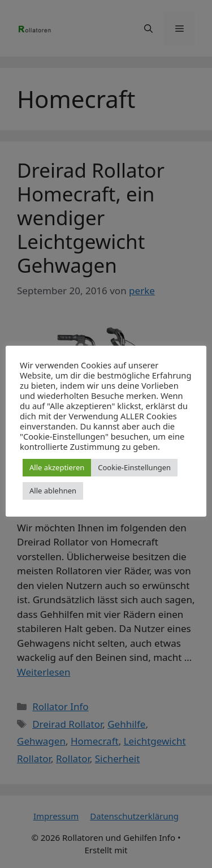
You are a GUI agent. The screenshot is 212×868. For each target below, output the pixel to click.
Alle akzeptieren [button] (57, 467)
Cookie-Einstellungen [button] (134, 467)
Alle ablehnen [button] (53, 491)
